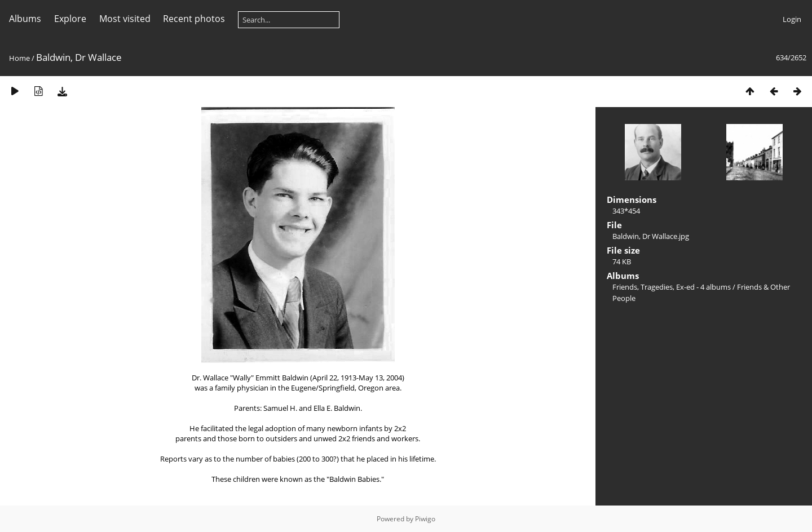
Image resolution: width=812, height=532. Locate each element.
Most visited (125, 19)
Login (792, 19)
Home (19, 58)
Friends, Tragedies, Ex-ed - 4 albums (672, 287)
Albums (25, 19)
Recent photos (194, 19)
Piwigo (425, 519)
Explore (70, 19)
